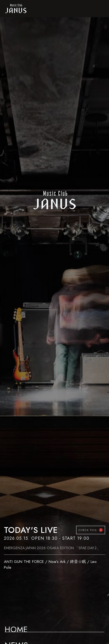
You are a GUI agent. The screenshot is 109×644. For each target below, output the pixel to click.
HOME (16, 628)
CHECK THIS (88, 530)
